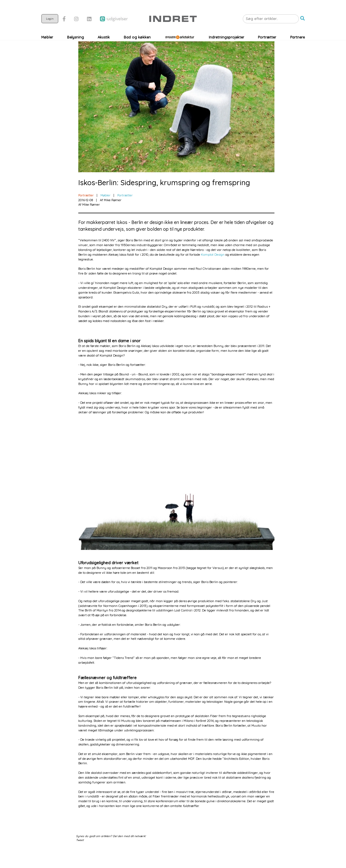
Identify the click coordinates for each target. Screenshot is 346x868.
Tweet (80, 858)
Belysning (75, 51)
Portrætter (267, 51)
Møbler (47, 51)
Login (50, 32)
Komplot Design (213, 273)
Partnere (297, 51)
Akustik (104, 51)
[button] (303, 32)
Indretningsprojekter (226, 51)
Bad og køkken (137, 51)
